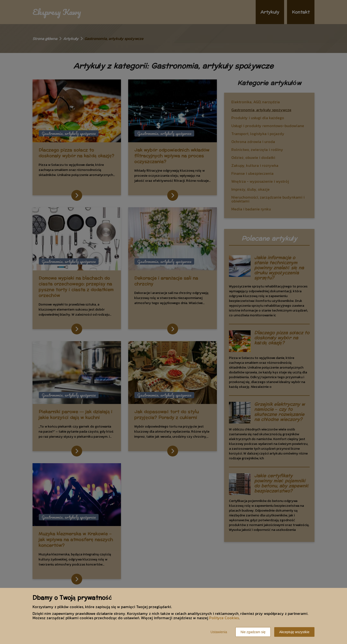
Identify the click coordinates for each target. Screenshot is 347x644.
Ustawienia (219, 632)
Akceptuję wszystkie (294, 632)
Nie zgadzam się (253, 632)
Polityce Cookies (224, 618)
